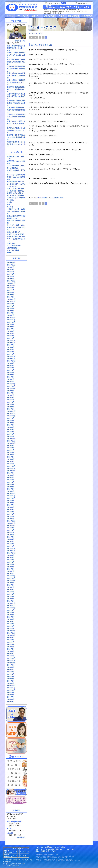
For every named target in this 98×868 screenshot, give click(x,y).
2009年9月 (11, 665)
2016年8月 (11, 475)
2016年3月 (11, 487)
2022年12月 (11, 318)
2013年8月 (11, 558)
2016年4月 (11, 484)
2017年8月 (11, 448)
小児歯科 (16, 777)
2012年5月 (11, 592)
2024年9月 (11, 288)
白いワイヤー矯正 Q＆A (16, 225)
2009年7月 (11, 670)
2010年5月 (11, 647)
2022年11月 (11, 320)
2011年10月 (11, 608)
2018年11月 (11, 414)
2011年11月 (11, 606)
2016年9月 (11, 473)
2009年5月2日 (58, 198)
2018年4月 (11, 430)
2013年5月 (11, 564)
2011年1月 (11, 628)
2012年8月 (11, 585)
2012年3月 (11, 596)
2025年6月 (11, 270)
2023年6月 (11, 306)
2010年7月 (11, 642)
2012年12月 (11, 576)
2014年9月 (11, 528)
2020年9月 (11, 363)
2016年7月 (11, 478)
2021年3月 (11, 350)
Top (37, 849)
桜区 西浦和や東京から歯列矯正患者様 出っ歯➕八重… (16, 48)
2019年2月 (11, 407)
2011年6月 (11, 617)
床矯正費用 (11, 243)
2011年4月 (11, 622)
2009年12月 (11, 658)
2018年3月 (11, 432)
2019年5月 (11, 400)
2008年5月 (11, 702)
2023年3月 (11, 313)
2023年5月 (11, 308)
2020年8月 (11, 366)
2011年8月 (11, 612)
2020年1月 (11, 382)
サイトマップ (39, 847)
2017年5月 (11, 455)
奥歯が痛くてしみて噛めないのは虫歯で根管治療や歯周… (16, 137)
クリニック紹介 (50, 16)
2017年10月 (11, 443)
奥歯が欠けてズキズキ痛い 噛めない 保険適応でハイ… (17, 89)
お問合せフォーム (16, 800)
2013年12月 (11, 548)
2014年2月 (11, 544)
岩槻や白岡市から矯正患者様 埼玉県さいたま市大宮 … (16, 82)
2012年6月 (11, 590)
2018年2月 (11, 434)
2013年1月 (11, 574)
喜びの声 (16, 730)
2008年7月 (11, 697)
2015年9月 (11, 500)
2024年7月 (11, 290)
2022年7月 (11, 329)
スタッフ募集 (16, 792)
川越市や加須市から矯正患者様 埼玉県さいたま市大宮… (16, 76)
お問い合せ (67, 7)
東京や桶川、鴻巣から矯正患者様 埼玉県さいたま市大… (16, 103)
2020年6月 (11, 370)
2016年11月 (11, 468)
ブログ (86, 16)
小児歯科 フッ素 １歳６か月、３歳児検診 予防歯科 (16, 211)
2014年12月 (11, 521)
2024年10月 (11, 286)
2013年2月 (11, 571)
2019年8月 (11, 393)
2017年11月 (11, 441)
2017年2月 (11, 462)
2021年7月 (11, 345)
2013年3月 (11, 569)
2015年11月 (11, 496)
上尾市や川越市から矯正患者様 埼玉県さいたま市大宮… (16, 96)
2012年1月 (11, 601)
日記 (8, 205)
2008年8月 (11, 695)
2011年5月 (11, 619)
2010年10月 (11, 635)
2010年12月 (11, 631)
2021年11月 (11, 343)
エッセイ (10, 207)
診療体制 (20, 837)
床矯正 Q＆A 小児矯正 (16, 234)
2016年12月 (11, 466)
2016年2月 (11, 489)
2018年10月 (11, 416)
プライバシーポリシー (60, 847)
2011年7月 (11, 615)
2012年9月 (11, 583)
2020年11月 (11, 359)
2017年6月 (11, 452)
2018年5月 (11, 427)
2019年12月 (11, 384)
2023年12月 (11, 299)
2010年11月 (11, 633)
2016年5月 (11, 482)
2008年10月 (11, 690)
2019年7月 (11, 395)
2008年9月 (11, 692)
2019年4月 (11, 402)
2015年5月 (11, 510)
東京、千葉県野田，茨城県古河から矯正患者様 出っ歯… (16, 62)
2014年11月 (11, 523)
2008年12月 (11, 686)
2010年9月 (11, 638)
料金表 (62, 16)
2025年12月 (11, 263)
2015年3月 (11, 514)
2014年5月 (11, 537)
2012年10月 (11, 580)
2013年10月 (11, 553)
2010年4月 (11, 649)
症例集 (9, 202)
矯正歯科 (16, 765)
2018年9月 (11, 418)
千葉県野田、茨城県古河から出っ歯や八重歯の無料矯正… (16, 117)
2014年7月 (11, 532)
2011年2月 (11, 626)
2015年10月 (11, 498)
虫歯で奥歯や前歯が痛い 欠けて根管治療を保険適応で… (16, 110)
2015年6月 (11, 507)
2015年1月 (11, 519)
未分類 (9, 253)
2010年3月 (11, 651)
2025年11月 (11, 265)
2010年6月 (11, 644)
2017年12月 (11, 439)
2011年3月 (11, 624)
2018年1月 (11, 436)
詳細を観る (19, 41)
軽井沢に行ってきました (41, 45)
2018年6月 (11, 425)
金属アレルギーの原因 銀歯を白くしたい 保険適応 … (16, 124)
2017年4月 (11, 457)
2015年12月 (11, 494)
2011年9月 (11, 610)
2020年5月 (11, 372)
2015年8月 (11, 503)
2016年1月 (11, 491)
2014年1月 (11, 546)
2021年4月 (11, 347)
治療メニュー (36, 16)
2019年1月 (11, 409)
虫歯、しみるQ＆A (13, 232)
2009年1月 (11, 683)
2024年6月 (11, 292)
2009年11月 (11, 660)
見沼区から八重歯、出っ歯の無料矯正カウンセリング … (16, 130)
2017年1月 (11, 464)
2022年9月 (11, 324)
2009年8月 (11, 667)
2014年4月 (11, 539)
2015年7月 (11, 505)
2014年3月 (11, 542)
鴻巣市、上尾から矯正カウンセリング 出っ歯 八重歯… (16, 55)
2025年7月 (11, 267)
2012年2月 (11, 599)
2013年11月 (11, 551)
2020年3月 (11, 377)
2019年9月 (11, 391)
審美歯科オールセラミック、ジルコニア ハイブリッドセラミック (16, 184)
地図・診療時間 (73, 16)
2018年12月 (11, 411)
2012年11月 (11, 578)
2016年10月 (11, 471)
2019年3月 (11, 404)
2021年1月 (11, 354)
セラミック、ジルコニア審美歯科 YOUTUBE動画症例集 (16, 177)
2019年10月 (11, 388)
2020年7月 (11, 368)
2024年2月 (11, 297)
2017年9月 (11, 446)
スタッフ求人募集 (13, 250)
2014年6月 (11, 535)
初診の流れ (16, 761)
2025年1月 (11, 279)
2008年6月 (11, 699)
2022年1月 (11, 338)
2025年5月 (11, 272)
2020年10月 (11, 361)
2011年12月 (11, 603)
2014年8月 (11, 530)
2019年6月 (11, 398)
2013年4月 (11, 567)
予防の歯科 (16, 781)
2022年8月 (11, 327)
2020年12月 (11, 356)
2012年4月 (11, 594)
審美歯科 (16, 785)
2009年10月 (11, 663)
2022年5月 (11, 331)
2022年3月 (11, 334)
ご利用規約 (48, 847)
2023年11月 (11, 302)
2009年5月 (11, 674)
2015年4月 (11, 512)
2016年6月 (11, 480)
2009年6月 (11, 672)
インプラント (16, 769)
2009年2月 (11, 681)
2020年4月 (11, 375)
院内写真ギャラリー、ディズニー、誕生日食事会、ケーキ (16, 239)
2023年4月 (11, 311)
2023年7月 (11, 304)
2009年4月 (11, 676)
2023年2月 (11, 315)
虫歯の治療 (16, 773)
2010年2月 (11, 654)
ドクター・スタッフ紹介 (22, 16)
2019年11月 (11, 386)
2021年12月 (11, 340)
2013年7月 (11, 560)
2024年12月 (11, 281)
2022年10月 (11, 322)
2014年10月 (11, 526)
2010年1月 (11, 656)
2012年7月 (11, 587)
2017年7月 (11, 450)
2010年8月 (11, 640)
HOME (10, 16)
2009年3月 (11, 679)
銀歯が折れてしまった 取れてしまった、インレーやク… (16, 144)
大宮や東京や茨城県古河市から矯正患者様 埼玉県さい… (16, 69)
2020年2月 (11, 379)
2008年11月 (11, 688)
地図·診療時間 (45, 851)
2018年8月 (11, 420)
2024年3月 (11, 295)
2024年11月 (11, 283)
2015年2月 (11, 516)
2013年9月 (11, 555)
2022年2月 (11, 336)
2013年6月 (11, 562)
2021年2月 (11, 352)
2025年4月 (11, 274)
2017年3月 (11, 459)
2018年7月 (11, 423)
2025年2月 (11, 276)
